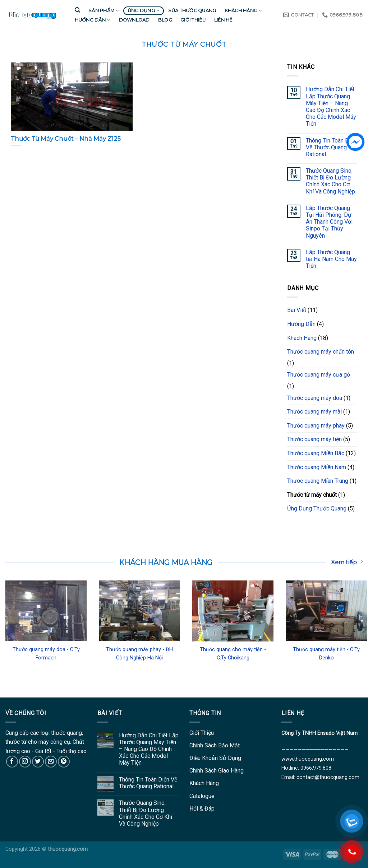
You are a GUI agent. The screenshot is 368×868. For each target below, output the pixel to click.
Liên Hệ (224, 20)
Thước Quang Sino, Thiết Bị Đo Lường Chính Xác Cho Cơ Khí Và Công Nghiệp (330, 181)
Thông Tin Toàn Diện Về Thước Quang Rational (331, 147)
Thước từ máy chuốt (312, 495)
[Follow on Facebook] (12, 762)
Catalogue (202, 796)
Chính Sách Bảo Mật (215, 745)
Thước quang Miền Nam (317, 467)
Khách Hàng (243, 11)
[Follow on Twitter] (38, 762)
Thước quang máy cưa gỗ (319, 375)
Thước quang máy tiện (314, 439)
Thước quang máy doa (315, 398)
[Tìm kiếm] (77, 10)
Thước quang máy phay (316, 426)
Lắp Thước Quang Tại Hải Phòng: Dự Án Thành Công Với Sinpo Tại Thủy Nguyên (329, 222)
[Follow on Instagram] (25, 762)
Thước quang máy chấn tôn (321, 352)
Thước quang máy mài (314, 412)
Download (134, 20)
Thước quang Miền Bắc (316, 453)
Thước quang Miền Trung (318, 481)
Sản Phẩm (104, 11)
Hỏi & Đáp (202, 809)
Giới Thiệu (193, 20)
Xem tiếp (347, 562)
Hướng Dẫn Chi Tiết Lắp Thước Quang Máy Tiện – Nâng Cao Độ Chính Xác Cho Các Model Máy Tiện (331, 106)
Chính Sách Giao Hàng (217, 771)
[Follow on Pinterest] (64, 762)
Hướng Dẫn (93, 20)
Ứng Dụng (144, 11)
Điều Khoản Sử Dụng (215, 758)
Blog (165, 20)
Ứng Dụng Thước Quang (317, 508)
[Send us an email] (51, 762)
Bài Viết (297, 310)
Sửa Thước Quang (192, 11)
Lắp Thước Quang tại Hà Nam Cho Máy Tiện (331, 259)
